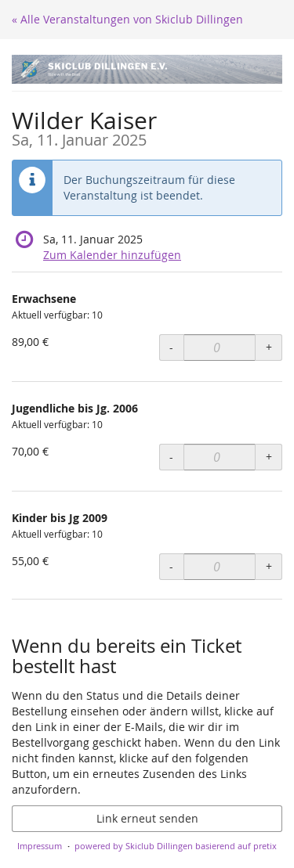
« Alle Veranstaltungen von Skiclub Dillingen (127, 19)
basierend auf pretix (236, 846)
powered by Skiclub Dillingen (134, 846)
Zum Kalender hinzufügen (112, 255)
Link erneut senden (147, 818)
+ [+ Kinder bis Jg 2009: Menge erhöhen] (269, 566)
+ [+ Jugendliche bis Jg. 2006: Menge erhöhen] (269, 457)
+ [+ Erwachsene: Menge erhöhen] (269, 347)
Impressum (40, 846)
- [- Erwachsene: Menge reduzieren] (171, 347)
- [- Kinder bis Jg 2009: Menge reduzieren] (171, 566)
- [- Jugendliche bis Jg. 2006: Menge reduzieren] (171, 457)
